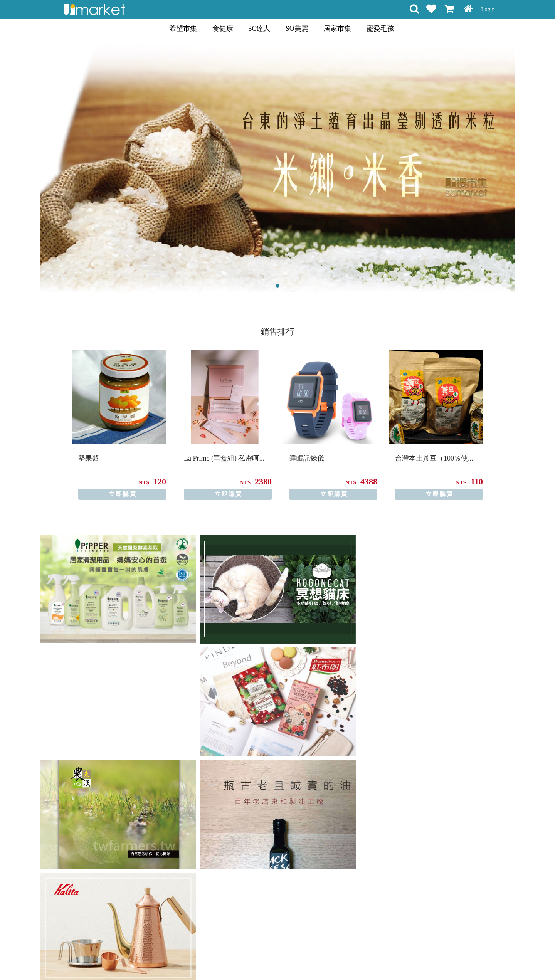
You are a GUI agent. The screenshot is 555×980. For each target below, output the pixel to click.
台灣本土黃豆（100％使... (434, 458)
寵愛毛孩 (380, 29)
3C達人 (259, 29)
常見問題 (296, 960)
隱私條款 (269, 960)
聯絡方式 (323, 960)
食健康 (223, 29)
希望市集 (183, 29)
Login (488, 9)
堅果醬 (89, 458)
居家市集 (337, 29)
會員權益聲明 (236, 960)
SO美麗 (297, 29)
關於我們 (350, 960)
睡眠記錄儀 (307, 458)
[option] (119, 425)
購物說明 (203, 960)
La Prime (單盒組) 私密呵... (224, 458)
